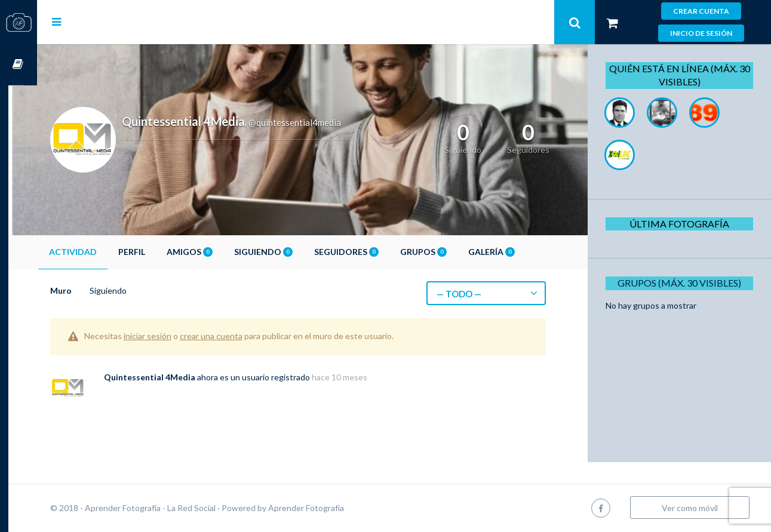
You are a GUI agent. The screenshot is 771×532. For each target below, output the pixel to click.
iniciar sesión (176, 336)
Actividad (102, 252)
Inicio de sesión (701, 33)
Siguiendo (292, 252)
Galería (520, 252)
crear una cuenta (240, 336)
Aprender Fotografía (335, 508)
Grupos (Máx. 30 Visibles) (683, 283)
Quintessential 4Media (178, 377)
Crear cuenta (701, 11)
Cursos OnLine (19, 65)
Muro (90, 290)
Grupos (452, 252)
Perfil (160, 252)
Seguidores (375, 252)
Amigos (218, 252)
